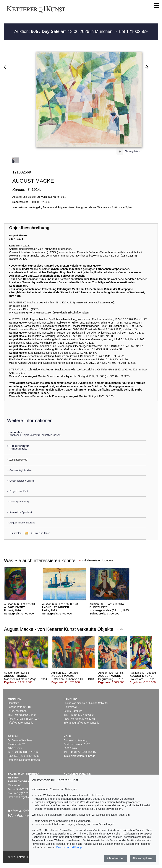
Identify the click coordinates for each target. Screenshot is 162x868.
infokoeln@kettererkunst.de (80, 756)
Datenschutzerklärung (69, 847)
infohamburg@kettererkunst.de (82, 723)
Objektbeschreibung (29, 228)
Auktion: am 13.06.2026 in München (64, 31)
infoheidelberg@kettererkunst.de (27, 797)
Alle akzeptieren (143, 858)
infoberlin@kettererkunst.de (24, 760)
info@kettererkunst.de (21, 723)
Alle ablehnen (115, 858)
